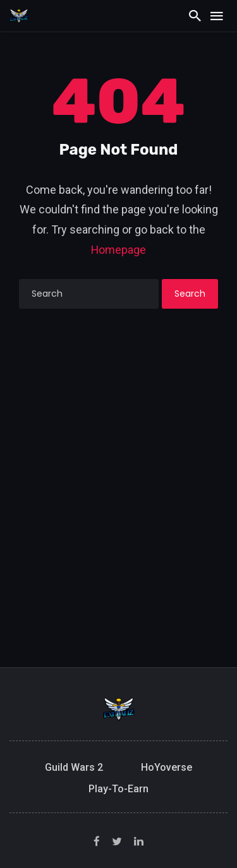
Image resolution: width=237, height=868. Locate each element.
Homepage (118, 250)
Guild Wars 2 (74, 767)
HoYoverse (167, 767)
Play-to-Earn (118, 789)
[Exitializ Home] (19, 15)
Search (190, 294)
